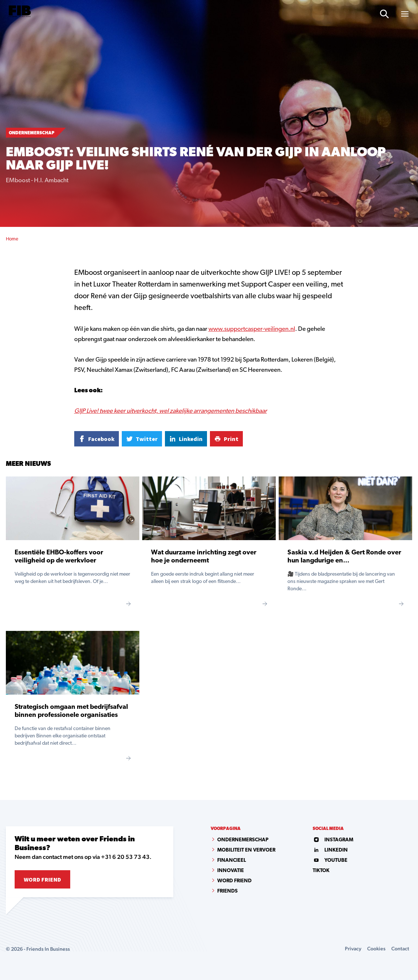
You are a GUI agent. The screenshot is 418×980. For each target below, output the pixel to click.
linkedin (330, 850)
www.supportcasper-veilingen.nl (252, 329)
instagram (333, 840)
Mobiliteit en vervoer (246, 850)
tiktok (321, 871)
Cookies (376, 949)
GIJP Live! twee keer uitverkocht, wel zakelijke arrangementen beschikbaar (171, 411)
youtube (330, 861)
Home (12, 239)
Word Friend (42, 879)
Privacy (353, 949)
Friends (227, 891)
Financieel (232, 861)
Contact (400, 949)
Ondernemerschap (243, 840)
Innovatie (231, 871)
